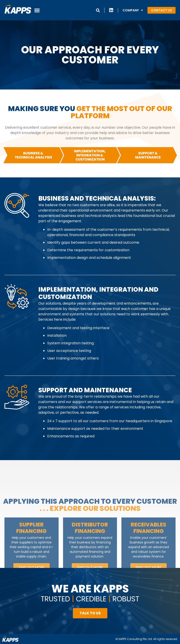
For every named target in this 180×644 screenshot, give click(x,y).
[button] (37, 10)
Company (133, 10)
